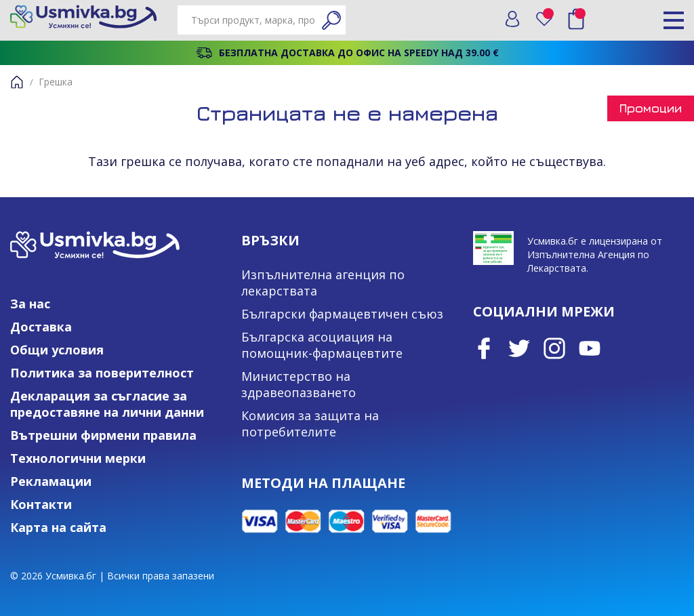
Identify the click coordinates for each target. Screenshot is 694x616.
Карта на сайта (58, 527)
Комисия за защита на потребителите (310, 424)
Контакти (41, 504)
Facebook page (484, 348)
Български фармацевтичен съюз (342, 314)
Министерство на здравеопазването (299, 384)
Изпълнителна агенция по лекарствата (323, 283)
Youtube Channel (590, 348)
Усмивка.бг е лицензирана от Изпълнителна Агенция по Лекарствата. (595, 254)
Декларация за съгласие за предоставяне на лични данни (107, 404)
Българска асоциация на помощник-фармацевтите (322, 345)
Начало (17, 82)
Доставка (41, 327)
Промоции (651, 108)
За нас (30, 304)
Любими (549, 16)
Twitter (519, 348)
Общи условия (57, 350)
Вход (512, 19)
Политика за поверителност (102, 373)
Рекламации (51, 481)
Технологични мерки (78, 458)
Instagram (554, 348)
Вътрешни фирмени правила (103, 435)
